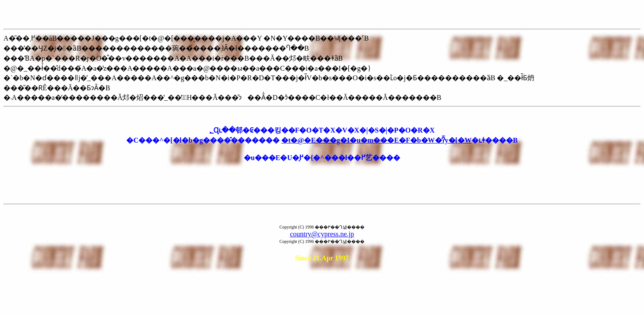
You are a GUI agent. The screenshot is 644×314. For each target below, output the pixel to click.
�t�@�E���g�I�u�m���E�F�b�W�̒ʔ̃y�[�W (376, 140)
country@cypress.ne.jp (322, 234)
